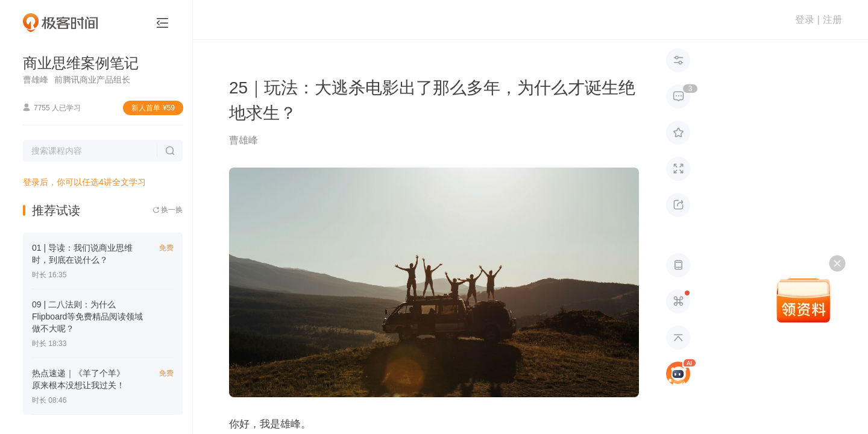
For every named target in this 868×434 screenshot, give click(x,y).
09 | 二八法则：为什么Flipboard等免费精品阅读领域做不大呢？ (87, 316)
